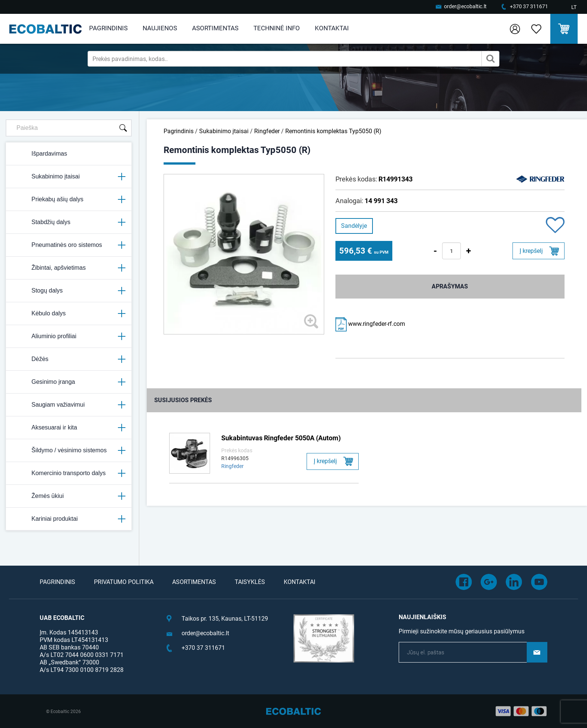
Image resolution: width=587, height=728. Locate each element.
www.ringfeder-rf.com (370, 324)
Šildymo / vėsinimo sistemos (69, 450)
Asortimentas (215, 28)
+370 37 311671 (529, 6)
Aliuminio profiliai (69, 336)
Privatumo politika (124, 582)
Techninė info (277, 28)
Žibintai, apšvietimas (69, 268)
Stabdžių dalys (69, 222)
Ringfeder (267, 131)
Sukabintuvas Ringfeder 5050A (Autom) (281, 438)
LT (574, 7)
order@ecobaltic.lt (465, 6)
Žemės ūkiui (69, 496)
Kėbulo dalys (69, 313)
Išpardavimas (39, 154)
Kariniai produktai (69, 519)
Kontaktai (332, 28)
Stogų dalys (69, 291)
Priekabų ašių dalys (69, 199)
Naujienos (160, 28)
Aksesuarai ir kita (69, 428)
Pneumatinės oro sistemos (69, 245)
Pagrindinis (108, 28)
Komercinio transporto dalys (69, 473)
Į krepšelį (531, 251)
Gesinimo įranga (69, 382)
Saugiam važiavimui (69, 405)
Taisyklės (250, 582)
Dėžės (69, 359)
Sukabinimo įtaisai (69, 177)
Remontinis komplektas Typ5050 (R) (333, 131)
